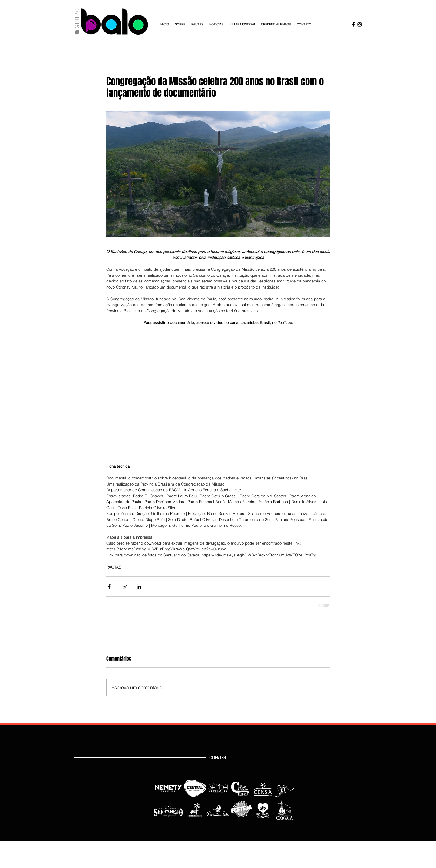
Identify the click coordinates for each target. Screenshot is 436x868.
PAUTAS (114, 567)
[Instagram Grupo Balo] (360, 24)
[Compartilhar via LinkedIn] (139, 587)
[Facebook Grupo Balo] (353, 24)
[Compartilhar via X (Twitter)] (124, 587)
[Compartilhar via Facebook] (109, 587)
